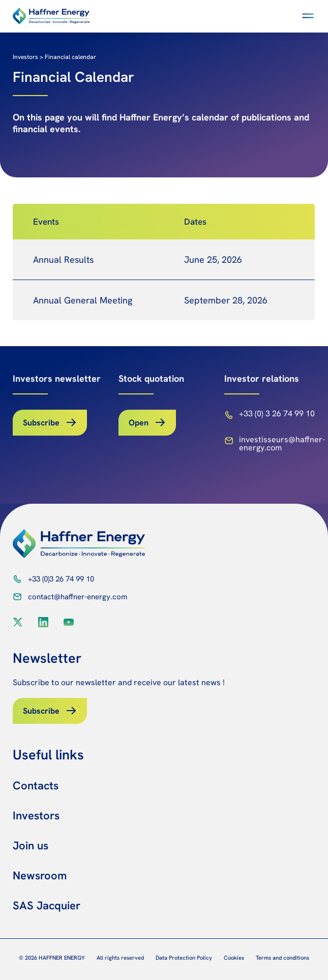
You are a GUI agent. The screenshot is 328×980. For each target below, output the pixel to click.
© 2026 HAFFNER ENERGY (52, 958)
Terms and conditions (282, 958)
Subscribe (41, 423)
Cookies (234, 958)
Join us (31, 846)
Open (139, 423)
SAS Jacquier (47, 906)
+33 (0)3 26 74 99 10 (61, 579)
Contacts (36, 786)
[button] (308, 16)
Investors (36, 816)
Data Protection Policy (184, 958)
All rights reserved (120, 958)
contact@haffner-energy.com (78, 597)
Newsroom (40, 876)
